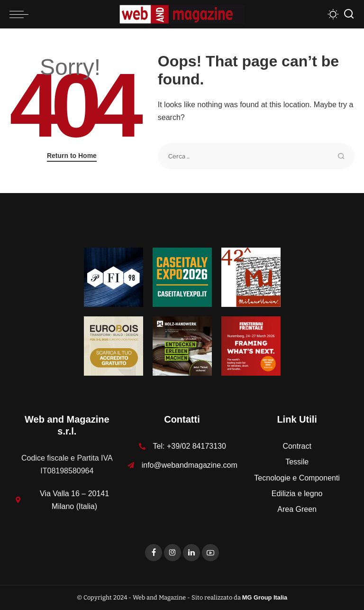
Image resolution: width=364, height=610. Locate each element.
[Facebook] (154, 553)
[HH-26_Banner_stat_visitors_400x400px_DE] (182, 346)
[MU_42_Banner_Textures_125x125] (251, 277)
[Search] (349, 14)
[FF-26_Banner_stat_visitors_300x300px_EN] (251, 346)
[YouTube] (210, 553)
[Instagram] (173, 553)
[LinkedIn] (191, 553)
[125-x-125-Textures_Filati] (114, 277)
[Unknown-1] (182, 277)
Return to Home (72, 156)
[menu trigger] (21, 14)
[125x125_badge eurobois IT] (114, 346)
